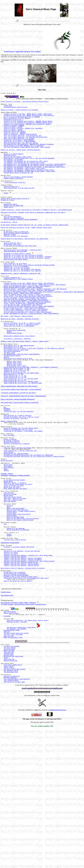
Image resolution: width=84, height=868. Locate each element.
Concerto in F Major (11, 627)
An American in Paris (16, 253)
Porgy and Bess (16, 255)
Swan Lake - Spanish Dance (13, 564)
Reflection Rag (14, 741)
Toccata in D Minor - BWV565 (14, 130)
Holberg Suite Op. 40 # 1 (13, 266)
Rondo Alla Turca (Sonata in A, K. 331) (18, 402)
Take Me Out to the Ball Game (14, 771)
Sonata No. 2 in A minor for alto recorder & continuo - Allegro (27, 284)
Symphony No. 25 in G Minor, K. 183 (16, 414)
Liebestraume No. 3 (18, 308)
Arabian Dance (12, 579)
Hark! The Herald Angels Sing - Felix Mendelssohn (27, 335)
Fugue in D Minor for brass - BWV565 (23, 133)
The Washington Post (11, 759)
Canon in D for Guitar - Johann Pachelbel (33, 444)
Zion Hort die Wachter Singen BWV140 (21, 156)
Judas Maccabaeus (15, 276)
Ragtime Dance (9, 739)
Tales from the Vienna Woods (18, 545)
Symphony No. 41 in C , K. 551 (15, 417)
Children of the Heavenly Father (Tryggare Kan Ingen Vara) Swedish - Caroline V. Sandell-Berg (44, 323)
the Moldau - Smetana (15, 535)
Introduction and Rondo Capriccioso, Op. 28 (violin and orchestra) (34, 513)
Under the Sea (9, 718)
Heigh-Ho (7, 712)
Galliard (14, 238)
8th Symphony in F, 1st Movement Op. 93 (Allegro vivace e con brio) (35, 176)
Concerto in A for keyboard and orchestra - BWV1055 (28, 125)
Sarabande (7, 459)
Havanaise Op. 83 (16, 510)
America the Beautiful (12, 764)
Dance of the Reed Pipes (15, 584)
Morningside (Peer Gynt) (12, 268)
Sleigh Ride (8, 107)
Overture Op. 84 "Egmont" (18, 167)
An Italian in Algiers (12, 495)
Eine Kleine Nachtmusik (12, 393)
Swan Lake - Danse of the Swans (15, 562)
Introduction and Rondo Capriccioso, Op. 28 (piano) (28, 512)
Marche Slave (8, 558)
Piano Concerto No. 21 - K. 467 (15, 428)
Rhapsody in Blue (10, 257)
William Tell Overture (12, 497)
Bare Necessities (10, 690)
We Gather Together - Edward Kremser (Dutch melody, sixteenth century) (23, 682)
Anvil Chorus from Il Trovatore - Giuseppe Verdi (23, 643)
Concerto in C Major (11, 625)
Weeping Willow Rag (10, 746)
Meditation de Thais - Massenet (20, 355)
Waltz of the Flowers (20, 587)
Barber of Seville (10, 493)
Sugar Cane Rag (9, 744)
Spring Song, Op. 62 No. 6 (19, 363)
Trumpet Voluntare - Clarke (36, 228)
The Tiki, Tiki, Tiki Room (13, 716)
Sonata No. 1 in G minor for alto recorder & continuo (23, 280)
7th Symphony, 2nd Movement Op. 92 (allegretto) (26, 172)
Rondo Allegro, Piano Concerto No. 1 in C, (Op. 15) (29, 169)
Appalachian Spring (10, 222)
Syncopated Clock (16, 108)
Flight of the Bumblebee (18, 482)
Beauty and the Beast (11, 691)
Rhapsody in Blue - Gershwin (17, 702)
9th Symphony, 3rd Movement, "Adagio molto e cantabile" (29, 183)
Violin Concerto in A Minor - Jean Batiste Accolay (25, 102)
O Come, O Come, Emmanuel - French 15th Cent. (26, 344)
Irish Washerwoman (7, 673)
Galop (6, 528)
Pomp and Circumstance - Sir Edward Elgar (28, 700)
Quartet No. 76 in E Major (29, 292)
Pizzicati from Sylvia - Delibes (33, 231)
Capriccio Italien (10, 557)
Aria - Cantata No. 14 (17, 121)
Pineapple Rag (9, 737)
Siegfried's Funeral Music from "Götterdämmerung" (26, 655)
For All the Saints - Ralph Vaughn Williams (25, 330)
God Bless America (10, 766)
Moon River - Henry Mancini (17, 352)
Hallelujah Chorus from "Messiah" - (23, 274)
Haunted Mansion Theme (12, 711)
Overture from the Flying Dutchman (16, 652)
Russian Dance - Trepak (21, 577)
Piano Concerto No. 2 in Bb (19, 204)
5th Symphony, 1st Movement (14, 171)
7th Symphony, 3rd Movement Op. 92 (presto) (24, 174)
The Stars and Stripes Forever (15, 756)
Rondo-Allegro (16, 410)
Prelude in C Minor (7, 217)
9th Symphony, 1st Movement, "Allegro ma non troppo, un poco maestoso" (35, 179)
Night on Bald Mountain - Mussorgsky (19, 434)
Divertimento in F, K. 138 (13, 388)
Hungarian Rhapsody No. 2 (13, 306)
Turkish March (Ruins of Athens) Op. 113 (18, 186)
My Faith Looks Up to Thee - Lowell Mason (24, 342)
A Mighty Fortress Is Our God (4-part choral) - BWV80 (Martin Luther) (35, 315)
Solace (6, 743)
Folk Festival (9, 526)
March (9, 572)
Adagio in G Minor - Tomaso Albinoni (20, 111)
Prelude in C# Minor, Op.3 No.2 (21, 467)
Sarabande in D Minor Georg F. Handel (17, 278)
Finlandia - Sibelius (7, 533)
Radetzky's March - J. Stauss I (15, 543)
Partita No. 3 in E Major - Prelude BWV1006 (20, 149)
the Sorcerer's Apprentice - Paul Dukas (21, 707)
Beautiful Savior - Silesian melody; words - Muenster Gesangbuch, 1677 (35, 320)
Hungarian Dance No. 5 (12, 202)
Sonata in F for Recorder (16, 597)
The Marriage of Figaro (12, 398)
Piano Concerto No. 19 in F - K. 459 (21, 426)
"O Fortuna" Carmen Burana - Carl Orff (18, 441)
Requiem (6, 400)
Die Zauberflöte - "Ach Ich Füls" (22, 396)
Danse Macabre (9, 508)
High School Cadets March (13, 751)
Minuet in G (14, 164)
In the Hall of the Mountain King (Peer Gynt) (20, 270)
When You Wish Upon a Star (13, 719)
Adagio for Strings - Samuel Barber (21, 159)
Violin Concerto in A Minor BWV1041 (24, 154)
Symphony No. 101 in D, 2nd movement (22, 297)
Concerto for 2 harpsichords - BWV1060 (27, 128)
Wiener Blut (12, 548)
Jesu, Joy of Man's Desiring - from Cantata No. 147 (22, 142)
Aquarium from (18, 503)
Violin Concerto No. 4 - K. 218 (15, 422)
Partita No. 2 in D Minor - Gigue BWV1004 (19, 147)
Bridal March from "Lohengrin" (15, 648)
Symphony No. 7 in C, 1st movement (16, 293)
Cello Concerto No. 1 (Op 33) (20, 507)
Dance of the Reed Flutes (23, 586)
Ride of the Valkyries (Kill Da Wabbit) (18, 658)
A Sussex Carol (15, 611)
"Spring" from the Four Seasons (15, 630)
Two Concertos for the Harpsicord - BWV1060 (29, 152)
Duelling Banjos (6, 670)
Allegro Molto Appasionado (16, 368)
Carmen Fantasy (14, 193)
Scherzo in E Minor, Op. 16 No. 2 (22, 360)
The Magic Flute (9, 395)
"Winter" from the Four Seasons (23, 633)
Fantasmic (7, 695)
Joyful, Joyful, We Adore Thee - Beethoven (25, 337)
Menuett (14, 409)
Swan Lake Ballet (10, 565)
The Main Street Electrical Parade (16, 714)
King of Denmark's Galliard (21, 240)
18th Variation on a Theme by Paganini (18, 466)
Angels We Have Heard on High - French (23, 318)
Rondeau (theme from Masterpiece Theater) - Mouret (25, 381)
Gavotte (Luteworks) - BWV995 (20, 140)
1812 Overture (9, 555)
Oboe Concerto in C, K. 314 (14, 421)
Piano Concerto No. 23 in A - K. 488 (21, 429)
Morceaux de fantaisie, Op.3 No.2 (16, 469)
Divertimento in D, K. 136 (19, 386)
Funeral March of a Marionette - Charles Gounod (24, 261)
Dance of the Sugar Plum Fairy (18, 575)
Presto (9, 604)
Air (5, 456)
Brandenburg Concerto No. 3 (14, 123)
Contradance (8, 525)
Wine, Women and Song (15, 550)
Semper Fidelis (9, 754)
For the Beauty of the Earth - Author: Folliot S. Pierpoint (18, 680)
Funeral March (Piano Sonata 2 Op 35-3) (15, 216)
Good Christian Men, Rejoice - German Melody (25, 332)
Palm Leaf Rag (9, 736)
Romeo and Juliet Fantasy (13, 560)
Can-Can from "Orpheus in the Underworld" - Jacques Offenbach (21, 438)
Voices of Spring (14, 547)
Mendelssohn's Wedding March (20, 375)
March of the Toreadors (18, 191)
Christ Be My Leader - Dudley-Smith (22, 325)
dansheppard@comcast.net (58, 799)
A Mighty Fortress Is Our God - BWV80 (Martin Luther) (28, 116)
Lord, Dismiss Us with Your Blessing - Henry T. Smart (29, 340)
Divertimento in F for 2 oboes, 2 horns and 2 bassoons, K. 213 (34, 390)
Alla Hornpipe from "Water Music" (16, 285)
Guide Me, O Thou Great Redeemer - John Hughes (26, 334)
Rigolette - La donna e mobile (19, 618)
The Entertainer (9, 732)
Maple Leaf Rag (9, 734)
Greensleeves (10, 614)
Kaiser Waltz (8, 542)
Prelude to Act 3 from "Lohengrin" (21, 653)
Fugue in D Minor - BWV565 (13, 132)
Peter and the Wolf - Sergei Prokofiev (20, 451)
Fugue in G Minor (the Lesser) (15, 137)
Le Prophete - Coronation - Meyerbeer (18, 378)
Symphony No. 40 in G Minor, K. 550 (16, 416)
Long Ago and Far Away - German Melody (23, 339)
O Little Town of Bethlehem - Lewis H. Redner (25, 346)
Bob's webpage (45, 156)
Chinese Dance (12, 582)
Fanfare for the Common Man (14, 224)
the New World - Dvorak (9, 243)
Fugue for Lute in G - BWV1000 (15, 139)
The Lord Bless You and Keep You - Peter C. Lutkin (28, 347)
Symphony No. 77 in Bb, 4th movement (17, 295)
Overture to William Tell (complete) (17, 498)
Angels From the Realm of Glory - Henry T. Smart (27, 316)
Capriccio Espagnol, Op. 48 (21, 480)
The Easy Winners (10, 730)
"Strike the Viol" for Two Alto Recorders (19, 461)
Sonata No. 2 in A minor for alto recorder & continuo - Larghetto (28, 282)
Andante (9, 370)
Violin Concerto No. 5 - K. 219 (15, 424)
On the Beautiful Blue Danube (14, 540)
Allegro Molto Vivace (14, 372)
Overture (10, 570)
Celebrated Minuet (15, 197)
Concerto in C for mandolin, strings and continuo (22, 623)
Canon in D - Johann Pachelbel (10, 444)
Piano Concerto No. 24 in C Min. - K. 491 (23, 431)
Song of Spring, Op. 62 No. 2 (21, 362)
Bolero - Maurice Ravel (9, 472)
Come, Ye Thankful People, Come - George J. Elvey (27, 327)
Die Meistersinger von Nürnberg (15, 650)
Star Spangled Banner (17, 768)
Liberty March (9, 752)
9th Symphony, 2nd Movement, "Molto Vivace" (24, 181)
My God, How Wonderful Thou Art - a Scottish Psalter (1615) (31, 349)
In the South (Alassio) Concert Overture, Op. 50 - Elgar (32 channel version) (35, 246)
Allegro (14, 405)
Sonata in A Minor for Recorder (18, 599)
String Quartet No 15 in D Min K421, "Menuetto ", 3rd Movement (31, 412)
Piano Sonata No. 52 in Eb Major (15, 290)
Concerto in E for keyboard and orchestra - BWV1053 (28, 127)
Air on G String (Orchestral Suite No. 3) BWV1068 (22, 120)
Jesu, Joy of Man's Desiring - (19, 146)
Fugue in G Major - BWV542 (13, 135)
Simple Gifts (8, 225)
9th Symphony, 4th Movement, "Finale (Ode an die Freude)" (30, 184)
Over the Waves (9, 488)
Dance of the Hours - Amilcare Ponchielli (18, 447)
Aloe (12, 236)
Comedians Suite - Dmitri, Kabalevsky (21, 302)
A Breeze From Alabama (12, 729)
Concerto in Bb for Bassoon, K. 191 (21, 419)
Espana (6, 209)
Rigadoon (7, 457)
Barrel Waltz (8, 523)
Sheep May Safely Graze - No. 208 (21, 151)
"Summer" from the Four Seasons (23, 632)
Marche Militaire (7, 518)
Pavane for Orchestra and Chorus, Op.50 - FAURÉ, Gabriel (26, 249)
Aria (5, 592)
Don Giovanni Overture (16, 391)
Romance (14, 407)
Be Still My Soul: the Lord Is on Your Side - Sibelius (29, 321)
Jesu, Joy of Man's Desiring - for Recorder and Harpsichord (25, 144)
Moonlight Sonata (10, 165)
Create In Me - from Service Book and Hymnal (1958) (28, 328)
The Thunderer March (11, 758)
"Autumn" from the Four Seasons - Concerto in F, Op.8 (28, 628)
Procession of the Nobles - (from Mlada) (23, 484)
